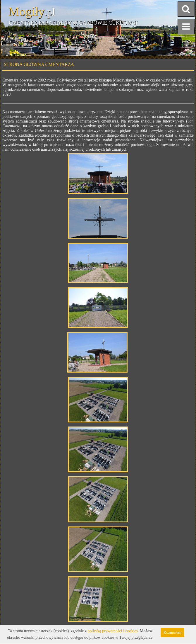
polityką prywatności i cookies (113, 631)
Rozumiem (172, 632)
